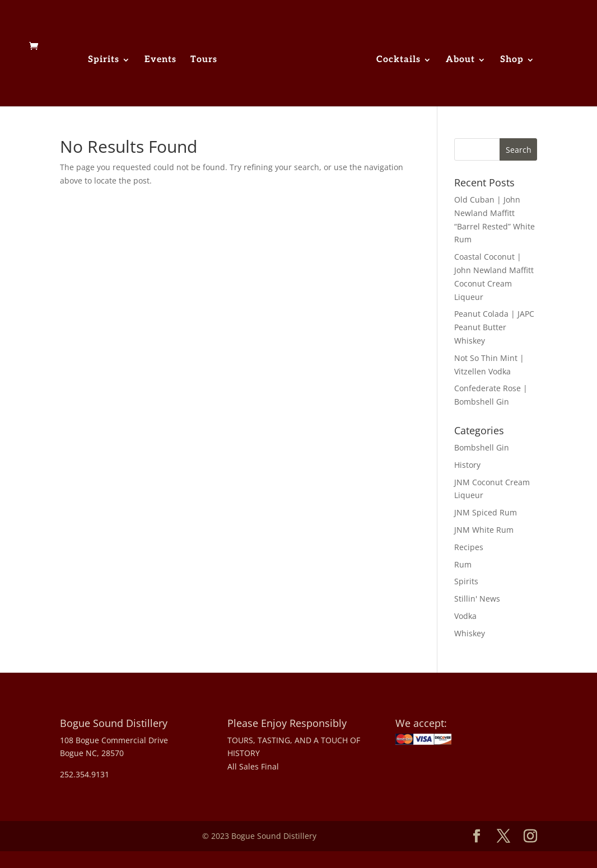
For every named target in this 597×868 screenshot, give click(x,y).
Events (160, 60)
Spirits (104, 60)
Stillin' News (477, 599)
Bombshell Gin (482, 447)
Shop (512, 60)
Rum (463, 564)
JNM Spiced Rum (486, 512)
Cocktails (398, 60)
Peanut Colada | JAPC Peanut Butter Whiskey (494, 327)
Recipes (469, 547)
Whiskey (470, 633)
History (467, 465)
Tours (204, 60)
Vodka (465, 616)
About (460, 60)
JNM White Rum (484, 530)
